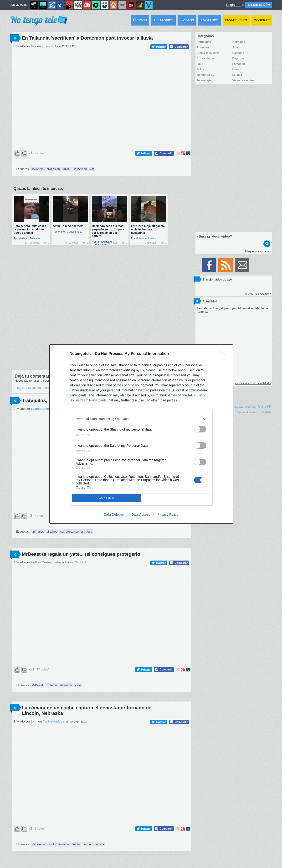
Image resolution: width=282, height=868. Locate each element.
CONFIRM (107, 498)
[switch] (200, 429)
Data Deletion (114, 515)
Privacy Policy (168, 515)
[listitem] (141, 419)
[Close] (224, 354)
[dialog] (141, 434)
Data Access (141, 515)
